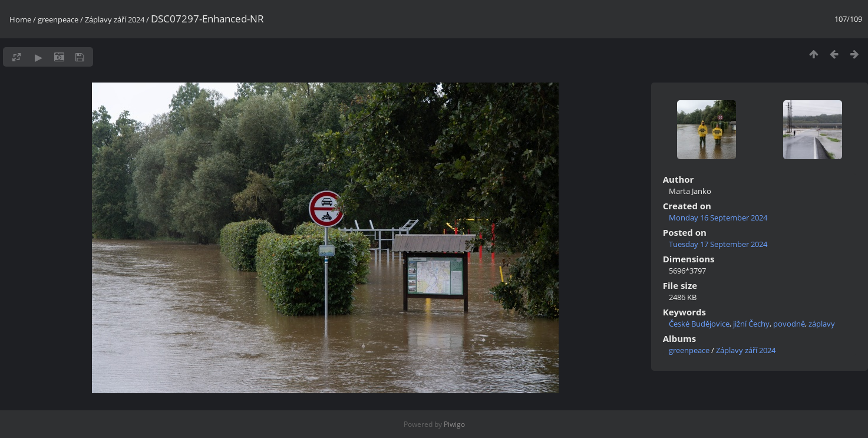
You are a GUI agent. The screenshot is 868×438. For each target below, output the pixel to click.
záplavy (822, 324)
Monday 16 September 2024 (718, 218)
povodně (789, 324)
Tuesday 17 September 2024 (718, 244)
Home (20, 19)
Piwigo (454, 424)
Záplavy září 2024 (115, 19)
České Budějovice (699, 324)
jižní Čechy (751, 324)
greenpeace (58, 19)
